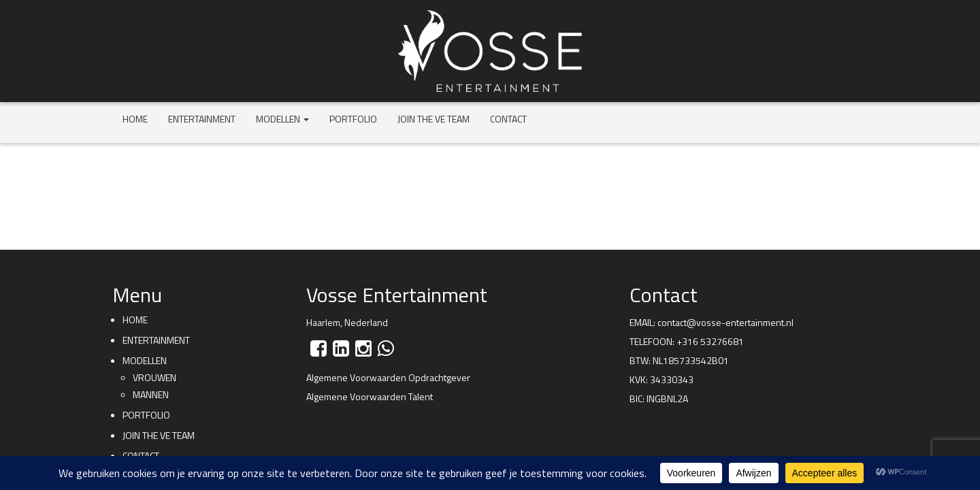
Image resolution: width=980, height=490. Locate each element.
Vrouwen (154, 377)
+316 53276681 (710, 341)
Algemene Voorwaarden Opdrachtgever (388, 377)
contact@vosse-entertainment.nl (725, 322)
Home (135, 119)
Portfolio (353, 119)
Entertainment (202, 119)
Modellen (282, 119)
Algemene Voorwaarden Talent (370, 396)
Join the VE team (434, 119)
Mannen (151, 394)
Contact (508, 119)
